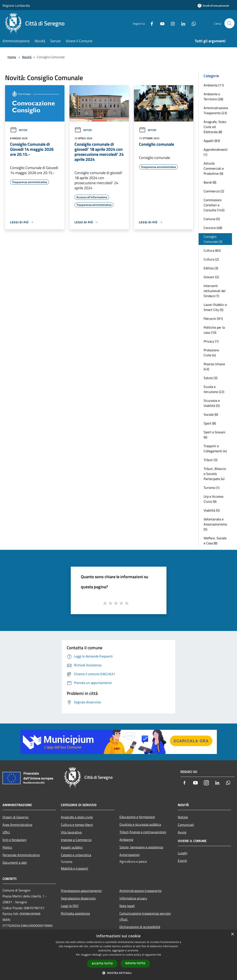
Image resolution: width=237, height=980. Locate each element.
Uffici (6, 832)
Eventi (182, 861)
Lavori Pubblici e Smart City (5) (215, 307)
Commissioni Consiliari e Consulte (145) (214, 205)
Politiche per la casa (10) (214, 330)
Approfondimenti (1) (216, 152)
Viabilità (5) (212, 510)
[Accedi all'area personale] (213, 6)
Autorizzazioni (130, 855)
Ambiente (126, 840)
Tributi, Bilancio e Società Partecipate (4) (215, 474)
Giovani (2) (211, 277)
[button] (119, 973)
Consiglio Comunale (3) (213, 239)
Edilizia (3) (211, 268)
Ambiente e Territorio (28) (213, 97)
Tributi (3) (210, 460)
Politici (7, 847)
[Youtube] (161, 23)
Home (12, 57)
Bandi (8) (210, 182)
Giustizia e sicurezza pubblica (140, 824)
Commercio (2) (214, 191)
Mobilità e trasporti (75, 868)
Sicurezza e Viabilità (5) (212, 403)
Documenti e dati (15, 862)
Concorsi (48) (213, 228)
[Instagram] (171, 23)
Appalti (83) (212, 141)
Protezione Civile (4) (211, 353)
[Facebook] (150, 23)
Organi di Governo (15, 817)
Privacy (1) (211, 341)
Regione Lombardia (16, 5)
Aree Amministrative (17, 825)
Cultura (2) (211, 259)
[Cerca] (229, 23)
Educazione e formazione (137, 817)
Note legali (127, 906)
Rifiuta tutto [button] (135, 963)
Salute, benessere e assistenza (141, 847)
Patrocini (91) (213, 319)
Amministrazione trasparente (140, 891)
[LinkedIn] (182, 23)
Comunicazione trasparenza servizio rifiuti (145, 916)
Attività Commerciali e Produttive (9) (214, 168)
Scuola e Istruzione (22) (214, 389)
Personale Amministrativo (21, 855)
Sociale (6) (211, 414)
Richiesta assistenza (75, 913)
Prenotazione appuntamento (81, 891)
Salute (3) (210, 378)
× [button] (232, 934)
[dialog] (118, 955)
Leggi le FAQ (70, 906)
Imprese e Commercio (76, 840)
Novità (27, 57)
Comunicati (186, 825)
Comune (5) (212, 219)
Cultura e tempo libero (77, 825)
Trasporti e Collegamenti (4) (215, 448)
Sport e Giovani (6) (215, 435)
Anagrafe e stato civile (77, 817)
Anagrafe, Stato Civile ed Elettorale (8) (215, 127)
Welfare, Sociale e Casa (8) (215, 541)
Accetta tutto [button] (102, 963)
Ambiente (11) (214, 85)
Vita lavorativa (71, 832)
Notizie (19, 130)
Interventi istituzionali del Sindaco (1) (215, 291)
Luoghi (183, 853)
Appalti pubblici (72, 847)
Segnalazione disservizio (78, 898)
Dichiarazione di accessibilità (140, 927)
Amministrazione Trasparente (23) (216, 110)
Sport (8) (210, 423)
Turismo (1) (211, 488)
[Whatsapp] (192, 23)
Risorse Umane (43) (214, 366)
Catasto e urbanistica (76, 855)
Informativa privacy (133, 898)
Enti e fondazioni (14, 840)
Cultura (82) (212, 250)
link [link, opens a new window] (159, 955)
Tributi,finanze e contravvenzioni (143, 832)
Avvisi (182, 832)
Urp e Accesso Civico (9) (213, 499)
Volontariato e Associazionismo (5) (215, 524)
